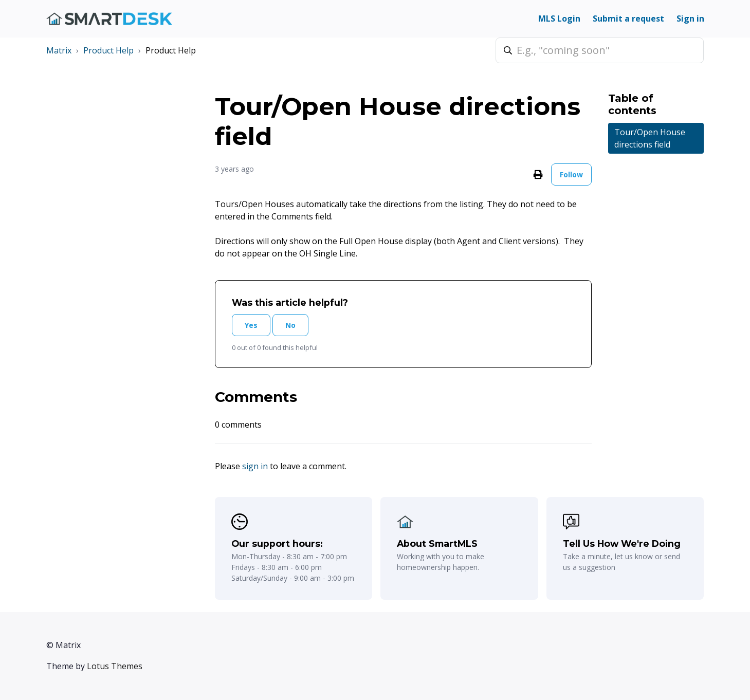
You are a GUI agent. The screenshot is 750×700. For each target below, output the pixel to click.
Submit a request (628, 19)
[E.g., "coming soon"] (600, 50)
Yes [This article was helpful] (251, 325)
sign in (255, 466)
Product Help (108, 50)
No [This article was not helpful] (290, 325)
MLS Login (559, 19)
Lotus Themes (115, 666)
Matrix (59, 50)
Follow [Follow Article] (571, 174)
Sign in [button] (690, 19)
